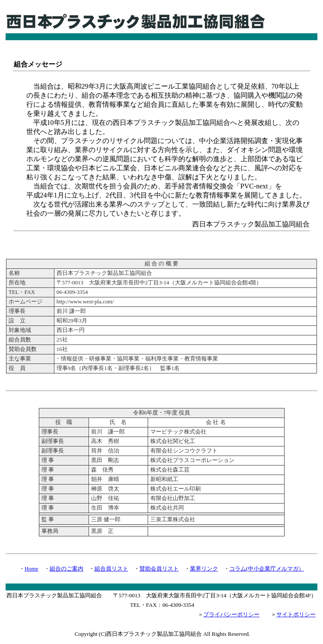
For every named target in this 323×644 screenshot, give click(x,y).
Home (32, 569)
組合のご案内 (66, 569)
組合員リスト (111, 569)
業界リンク (204, 569)
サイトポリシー (296, 614)
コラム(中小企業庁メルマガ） (267, 569)
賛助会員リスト (159, 569)
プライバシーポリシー (231, 614)
